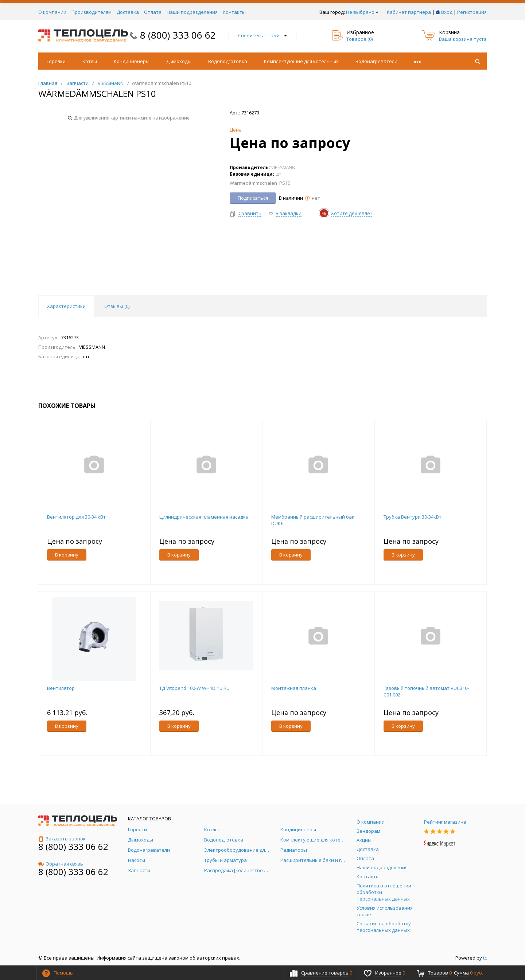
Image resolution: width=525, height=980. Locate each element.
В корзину (67, 555)
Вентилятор (61, 688)
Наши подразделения (192, 12)
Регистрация (472, 12)
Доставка (128, 12)
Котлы (90, 61)
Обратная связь (61, 864)
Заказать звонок (62, 839)
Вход (447, 12)
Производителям (92, 12)
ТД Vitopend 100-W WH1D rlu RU (195, 688)
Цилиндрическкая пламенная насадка (204, 517)
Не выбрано (362, 12)
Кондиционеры (132, 61)
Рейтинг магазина (445, 822)
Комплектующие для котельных (301, 61)
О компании (52, 12)
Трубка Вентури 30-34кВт (413, 517)
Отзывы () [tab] (117, 306)
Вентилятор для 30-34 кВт (76, 517)
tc (485, 958)
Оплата (153, 12)
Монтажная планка (294, 688)
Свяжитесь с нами (262, 35)
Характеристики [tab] (66, 306)
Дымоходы (179, 61)
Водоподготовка (228, 61)
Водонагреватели (376, 61)
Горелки (56, 61)
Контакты (234, 12)
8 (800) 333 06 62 (178, 35)
